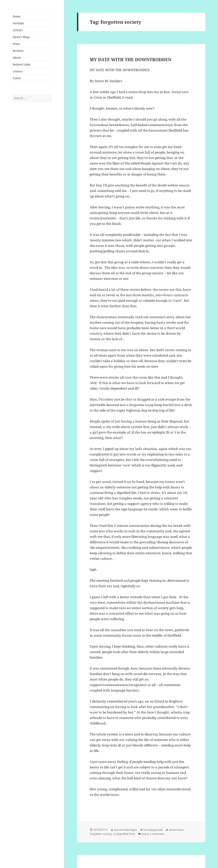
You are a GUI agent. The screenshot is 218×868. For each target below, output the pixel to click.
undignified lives (124, 834)
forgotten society (101, 834)
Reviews (18, 51)
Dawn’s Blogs (21, 37)
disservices (176, 830)
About (17, 58)
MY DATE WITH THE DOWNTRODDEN (131, 59)
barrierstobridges (126, 830)
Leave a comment (153, 834)
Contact (18, 71)
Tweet (17, 78)
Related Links (22, 64)
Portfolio (18, 23)
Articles (18, 30)
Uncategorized (153, 830)
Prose (16, 44)
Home (17, 16)
